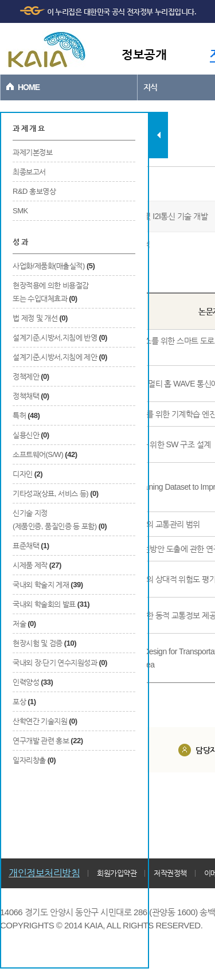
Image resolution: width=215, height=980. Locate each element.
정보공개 (144, 54)
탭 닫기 (159, 135)
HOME (29, 87)
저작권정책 (170, 873)
